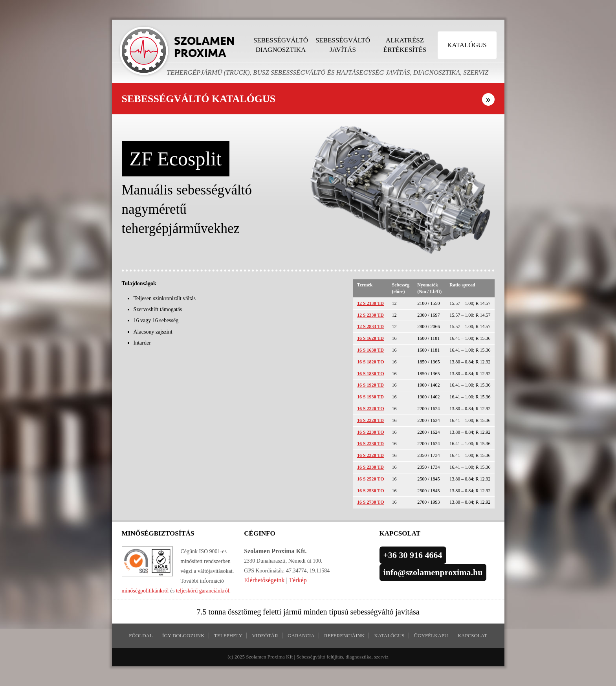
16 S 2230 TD (370, 444)
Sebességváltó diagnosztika (281, 45)
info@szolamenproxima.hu (433, 572)
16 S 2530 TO (371, 491)
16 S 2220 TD (370, 420)
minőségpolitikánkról (145, 591)
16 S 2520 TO (371, 479)
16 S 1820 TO (371, 362)
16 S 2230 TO (371, 432)
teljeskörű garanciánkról (203, 591)
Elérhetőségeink (264, 580)
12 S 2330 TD (370, 315)
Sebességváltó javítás (343, 45)
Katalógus (467, 45)
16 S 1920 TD (370, 385)
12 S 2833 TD (370, 326)
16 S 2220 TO (371, 409)
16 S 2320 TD (370, 455)
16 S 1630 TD (370, 350)
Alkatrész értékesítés (405, 45)
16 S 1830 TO (371, 374)
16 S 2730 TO (371, 502)
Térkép (298, 580)
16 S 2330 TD (370, 467)
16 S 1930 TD (370, 397)
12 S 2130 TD (370, 303)
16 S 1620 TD (370, 338)
